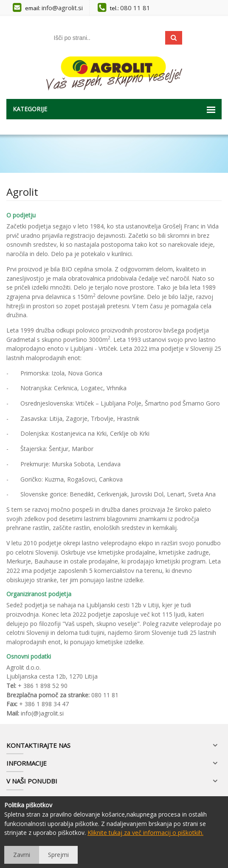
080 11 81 (135, 8)
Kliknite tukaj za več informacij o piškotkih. (145, 833)
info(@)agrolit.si (42, 713)
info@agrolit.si (62, 8)
